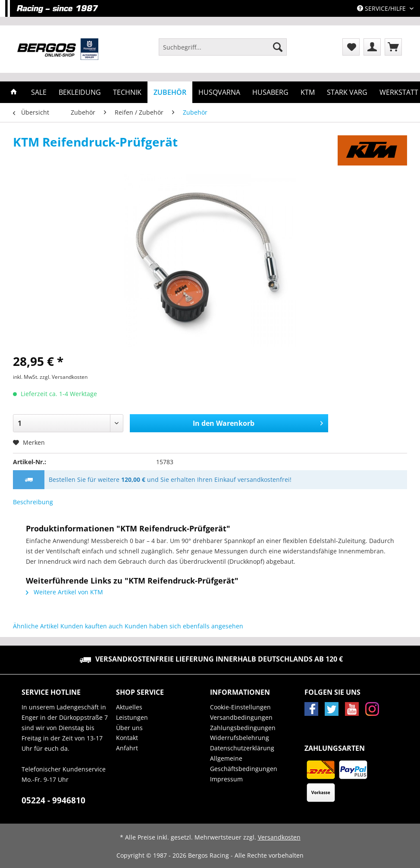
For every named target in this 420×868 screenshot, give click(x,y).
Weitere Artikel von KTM (64, 592)
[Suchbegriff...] (223, 47)
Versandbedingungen (241, 717)
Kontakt (127, 738)
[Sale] (39, 92)
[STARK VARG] (347, 92)
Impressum (226, 779)
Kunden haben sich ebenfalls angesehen (184, 626)
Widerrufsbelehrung (240, 738)
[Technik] (127, 92)
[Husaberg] (270, 92)
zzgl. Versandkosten (64, 377)
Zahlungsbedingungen (243, 728)
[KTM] (308, 92)
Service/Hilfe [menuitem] (382, 8)
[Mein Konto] (372, 47)
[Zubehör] (170, 92)
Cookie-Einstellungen (240, 707)
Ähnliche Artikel (36, 626)
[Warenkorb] (393, 47)
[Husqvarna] (219, 92)
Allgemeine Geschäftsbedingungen (244, 763)
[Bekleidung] (80, 92)
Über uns (129, 728)
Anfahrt (127, 748)
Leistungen (132, 717)
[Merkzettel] (351, 47)
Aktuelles (129, 707)
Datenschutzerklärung (242, 748)
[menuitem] (223, 51)
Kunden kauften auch (92, 626)
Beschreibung (33, 502)
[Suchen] (278, 47)
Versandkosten (279, 837)
